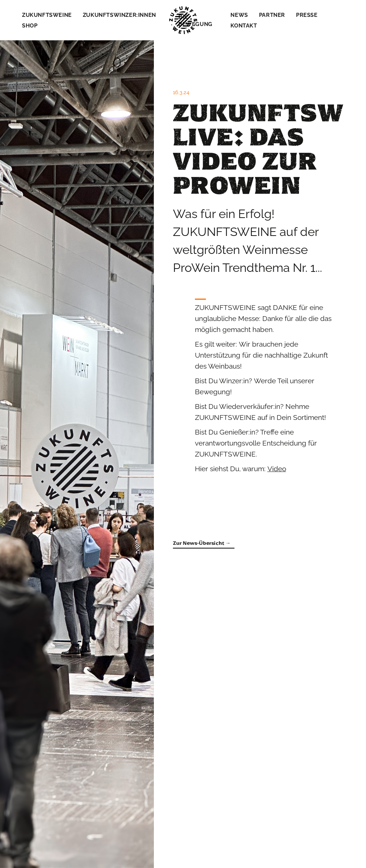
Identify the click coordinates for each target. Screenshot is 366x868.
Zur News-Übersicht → (202, 543)
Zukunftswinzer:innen (119, 15)
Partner (272, 15)
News (239, 15)
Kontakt (244, 26)
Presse (307, 15)
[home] (183, 20)
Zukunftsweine (47, 15)
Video (277, 469)
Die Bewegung (195, 21)
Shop (30, 26)
